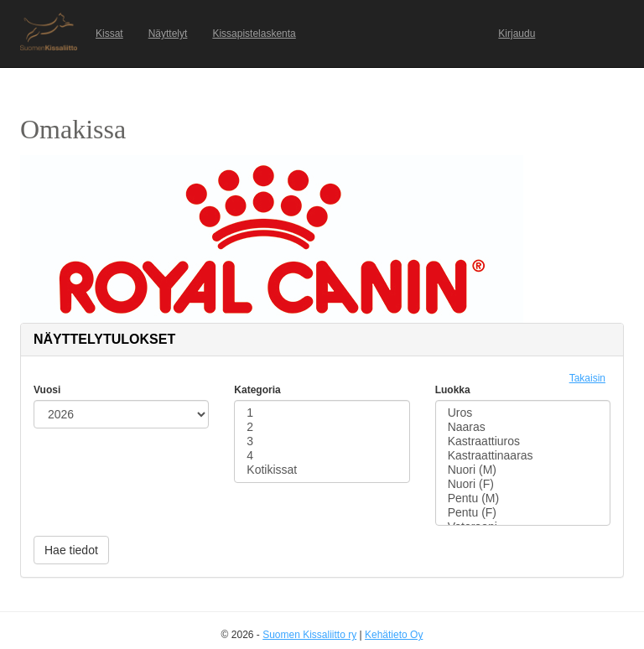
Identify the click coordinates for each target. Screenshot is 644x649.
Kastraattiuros (523, 441)
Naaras (523, 427)
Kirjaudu (517, 34)
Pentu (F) (523, 513)
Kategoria (257, 390)
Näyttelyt (168, 34)
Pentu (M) (523, 498)
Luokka (453, 390)
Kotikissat (322, 470)
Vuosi (47, 390)
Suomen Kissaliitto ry (309, 635)
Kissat (109, 34)
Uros (523, 413)
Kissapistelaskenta (254, 34)
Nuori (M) (523, 470)
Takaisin (587, 378)
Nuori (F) (523, 484)
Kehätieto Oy (394, 635)
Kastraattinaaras (523, 456)
